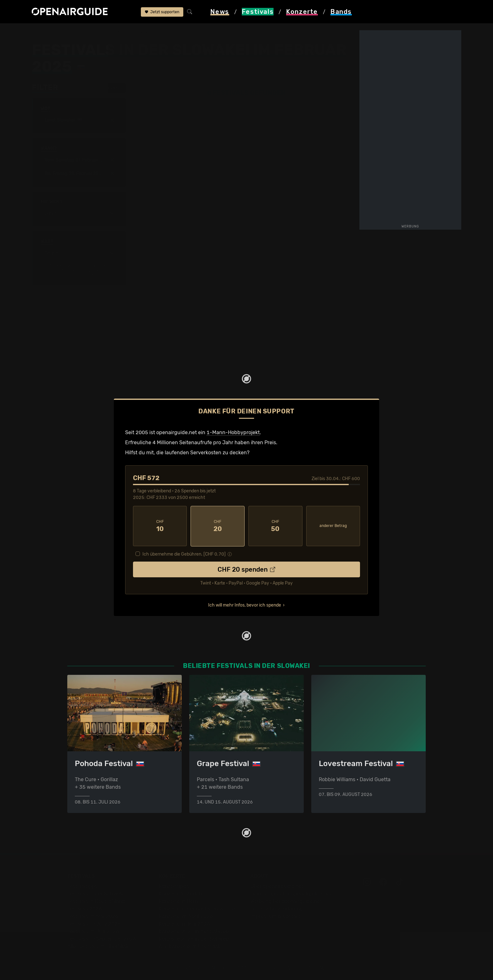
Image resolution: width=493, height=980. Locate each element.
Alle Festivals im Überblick (98, 946)
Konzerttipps (174, 885)
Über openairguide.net (277, 885)
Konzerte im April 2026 (186, 916)
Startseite (43, 32)
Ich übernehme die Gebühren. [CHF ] (184, 554)
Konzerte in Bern (178, 901)
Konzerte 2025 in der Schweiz (194, 931)
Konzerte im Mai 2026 (184, 923)
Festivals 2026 (85, 908)
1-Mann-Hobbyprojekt (233, 432)
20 (218, 526)
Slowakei (99, 32)
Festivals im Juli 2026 (93, 931)
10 (160, 526)
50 (275, 526)
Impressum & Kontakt (275, 916)
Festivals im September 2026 (102, 938)
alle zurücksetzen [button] (103, 88)
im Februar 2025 (133, 32)
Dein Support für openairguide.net (291, 893)
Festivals (72, 32)
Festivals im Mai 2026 (93, 916)
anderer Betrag (333, 525)
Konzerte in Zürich (180, 893)
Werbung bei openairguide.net (286, 901)
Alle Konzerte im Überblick (190, 946)
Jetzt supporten (162, 12)
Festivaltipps (82, 885)
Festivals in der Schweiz (96, 893)
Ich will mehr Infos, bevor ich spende (245, 605)
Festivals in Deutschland (96, 901)
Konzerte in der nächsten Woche (197, 908)
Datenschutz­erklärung (277, 908)
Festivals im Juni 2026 (94, 923)
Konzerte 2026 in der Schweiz (194, 938)
